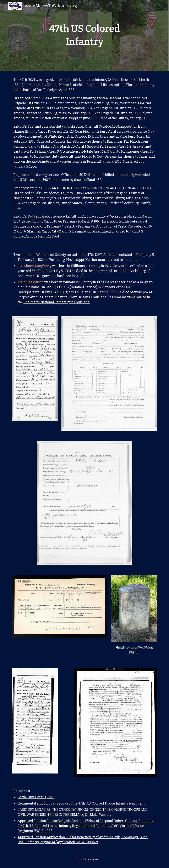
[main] (85, 35)
